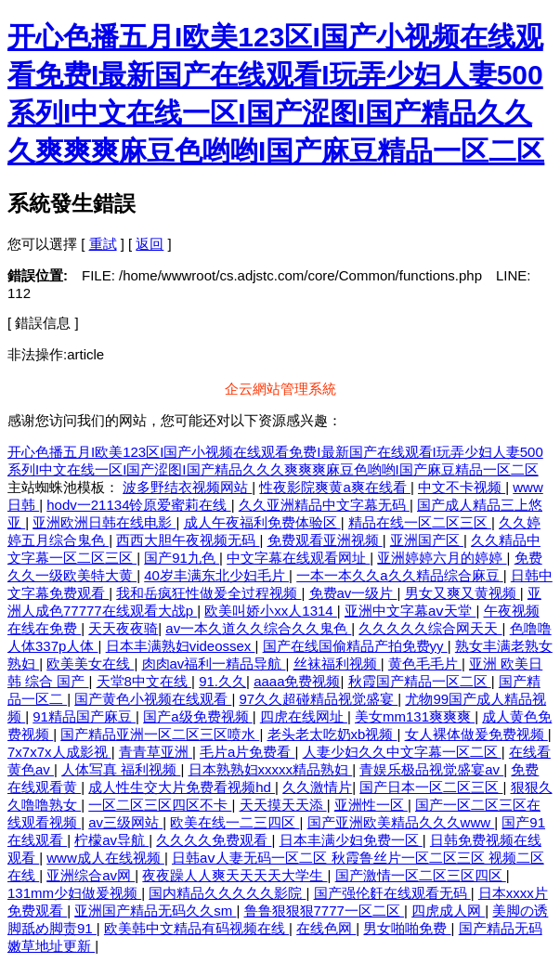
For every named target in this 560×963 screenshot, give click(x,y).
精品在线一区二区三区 (420, 522)
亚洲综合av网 (91, 875)
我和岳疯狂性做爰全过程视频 (208, 593)
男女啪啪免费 (407, 928)
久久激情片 (317, 787)
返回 (150, 244)
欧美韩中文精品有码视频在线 (196, 928)
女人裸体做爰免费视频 (476, 734)
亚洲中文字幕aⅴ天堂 (410, 611)
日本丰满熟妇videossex (181, 646)
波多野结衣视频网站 (187, 487)
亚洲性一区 (371, 805)
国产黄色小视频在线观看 (153, 699)
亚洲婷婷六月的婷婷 (442, 558)
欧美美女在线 (90, 664)
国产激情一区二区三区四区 (421, 875)
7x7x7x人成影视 (59, 752)
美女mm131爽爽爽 (415, 716)
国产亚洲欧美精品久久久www (401, 822)
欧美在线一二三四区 (234, 822)
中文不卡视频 (462, 487)
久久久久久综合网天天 (430, 628)
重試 (103, 244)
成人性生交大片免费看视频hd (182, 787)
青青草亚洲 (156, 752)
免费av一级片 (353, 593)
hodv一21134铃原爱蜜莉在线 (138, 505)
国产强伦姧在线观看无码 (392, 893)
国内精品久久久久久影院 (227, 893)
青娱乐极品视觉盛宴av (431, 769)
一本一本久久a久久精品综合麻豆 (400, 575)
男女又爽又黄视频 (462, 593)
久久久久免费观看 (214, 840)
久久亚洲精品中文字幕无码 (324, 505)
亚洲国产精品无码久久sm (155, 911)
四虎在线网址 (304, 716)
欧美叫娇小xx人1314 (271, 611)
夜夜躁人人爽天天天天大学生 (234, 875)
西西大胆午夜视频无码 (188, 540)
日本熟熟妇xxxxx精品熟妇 (271, 769)
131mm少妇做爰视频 (74, 893)
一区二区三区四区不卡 (160, 805)
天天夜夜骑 (123, 628)
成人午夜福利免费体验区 (262, 522)
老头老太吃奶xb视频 (332, 734)
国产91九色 (182, 558)
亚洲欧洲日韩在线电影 (104, 522)
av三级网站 (125, 822)
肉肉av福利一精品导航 (214, 664)
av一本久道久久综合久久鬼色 (258, 628)
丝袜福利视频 (337, 664)
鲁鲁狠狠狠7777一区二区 (325, 911)
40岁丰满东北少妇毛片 (216, 575)
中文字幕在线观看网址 (298, 558)
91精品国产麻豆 (84, 716)
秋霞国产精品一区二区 (420, 681)
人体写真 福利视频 (121, 769)
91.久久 (222, 681)
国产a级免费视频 (198, 716)
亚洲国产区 (427, 540)
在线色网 (326, 928)
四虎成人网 (448, 911)
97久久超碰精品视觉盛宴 (319, 699)
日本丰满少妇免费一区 (351, 840)
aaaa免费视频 (297, 681)
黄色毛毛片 (425, 664)
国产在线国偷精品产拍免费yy (355, 646)
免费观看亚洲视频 (325, 540)
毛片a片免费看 (247, 752)
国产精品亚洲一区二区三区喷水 (160, 734)
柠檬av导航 (111, 840)
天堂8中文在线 (144, 681)
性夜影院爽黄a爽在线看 (335, 487)
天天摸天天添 (283, 805)
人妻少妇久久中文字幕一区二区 (402, 752)
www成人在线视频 (105, 858)
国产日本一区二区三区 (431, 787)
